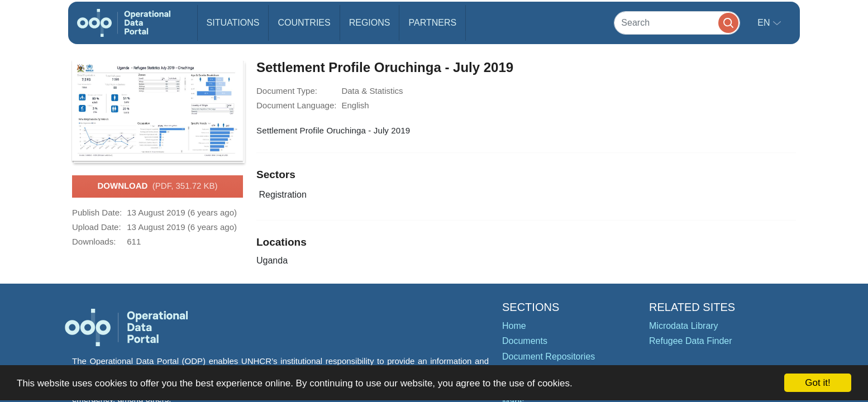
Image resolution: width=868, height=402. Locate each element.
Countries (304, 23)
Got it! (817, 383)
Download (157, 186)
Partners (432, 23)
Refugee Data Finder (691, 341)
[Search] (677, 23)
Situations (233, 23)
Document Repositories (549, 356)
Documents (525, 341)
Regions (370, 23)
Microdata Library (684, 326)
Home (514, 326)
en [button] (765, 23)
